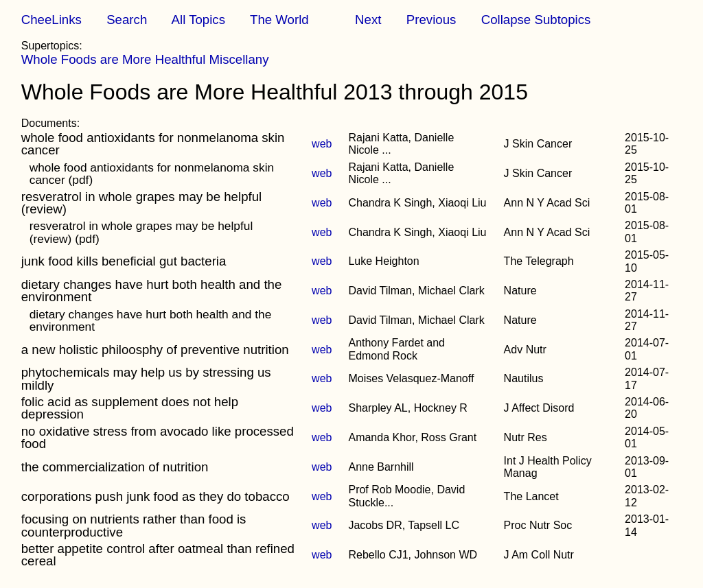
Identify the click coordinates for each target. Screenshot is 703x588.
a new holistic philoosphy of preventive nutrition (155, 350)
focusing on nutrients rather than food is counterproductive (134, 525)
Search (127, 20)
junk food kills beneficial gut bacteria (124, 261)
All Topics (198, 20)
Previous (431, 20)
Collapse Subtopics (536, 20)
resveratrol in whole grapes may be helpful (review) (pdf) (141, 232)
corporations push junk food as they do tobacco (155, 496)
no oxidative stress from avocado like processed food (158, 437)
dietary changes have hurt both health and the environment (152, 291)
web (322, 144)
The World (279, 20)
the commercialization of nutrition (115, 467)
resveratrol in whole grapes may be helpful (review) (142, 203)
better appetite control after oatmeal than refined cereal (158, 555)
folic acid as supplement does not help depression (130, 408)
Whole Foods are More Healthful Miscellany (145, 59)
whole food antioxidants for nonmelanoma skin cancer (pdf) (152, 174)
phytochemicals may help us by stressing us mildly (146, 378)
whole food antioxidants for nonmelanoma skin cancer (153, 144)
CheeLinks (51, 20)
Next (368, 20)
